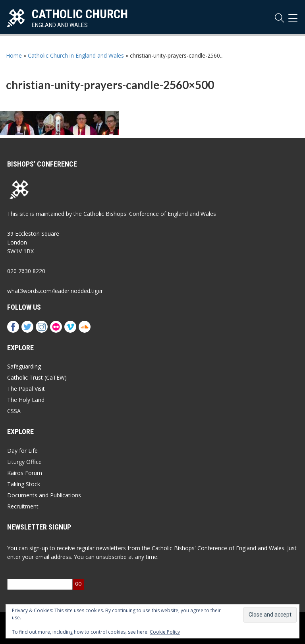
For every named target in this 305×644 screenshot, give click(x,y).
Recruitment (23, 506)
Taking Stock (24, 484)
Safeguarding (24, 366)
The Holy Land (26, 400)
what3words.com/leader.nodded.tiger (55, 291)
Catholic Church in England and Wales (76, 55)
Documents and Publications (44, 495)
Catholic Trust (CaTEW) (37, 377)
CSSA (14, 411)
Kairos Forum (25, 473)
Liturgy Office (24, 462)
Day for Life (22, 451)
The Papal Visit (26, 389)
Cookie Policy (165, 632)
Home (14, 55)
